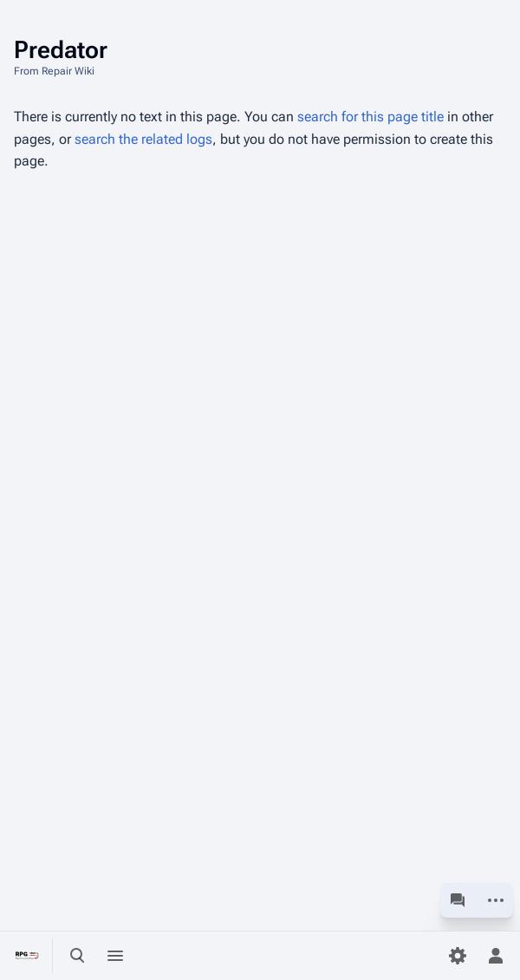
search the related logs (143, 139)
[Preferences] (458, 956)
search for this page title (370, 117)
